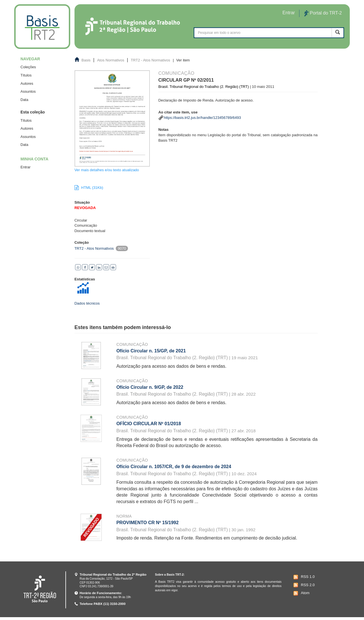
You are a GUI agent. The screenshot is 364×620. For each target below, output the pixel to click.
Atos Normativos (110, 60)
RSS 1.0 (303, 577)
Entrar (25, 167)
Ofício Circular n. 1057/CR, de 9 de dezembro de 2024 (174, 467)
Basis (86, 60)
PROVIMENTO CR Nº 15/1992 (147, 523)
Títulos (26, 75)
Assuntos (28, 91)
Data (24, 100)
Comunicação (132, 344)
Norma (124, 516)
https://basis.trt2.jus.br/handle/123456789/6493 (202, 118)
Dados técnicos (87, 303)
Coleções (28, 67)
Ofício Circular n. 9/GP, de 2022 (150, 387)
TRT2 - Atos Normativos (150, 60)
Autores (27, 83)
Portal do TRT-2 (323, 13)
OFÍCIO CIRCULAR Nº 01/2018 (149, 424)
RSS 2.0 (303, 585)
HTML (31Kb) (89, 188)
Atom (301, 593)
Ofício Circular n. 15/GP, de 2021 (151, 351)
